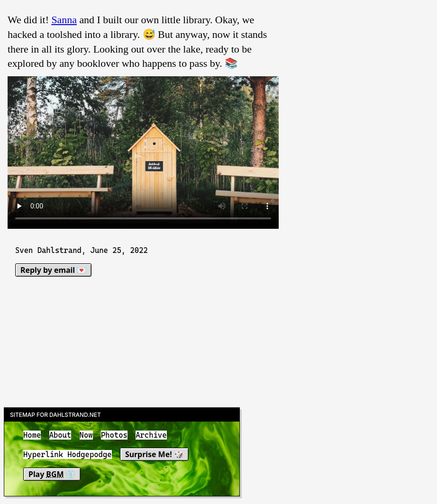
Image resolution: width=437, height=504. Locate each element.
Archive (151, 435)
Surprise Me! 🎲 (154, 455)
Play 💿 (52, 474)
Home (32, 435)
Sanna (64, 20)
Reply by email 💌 (53, 270)
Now (86, 435)
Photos (114, 435)
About (60, 435)
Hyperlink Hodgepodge (68, 455)
